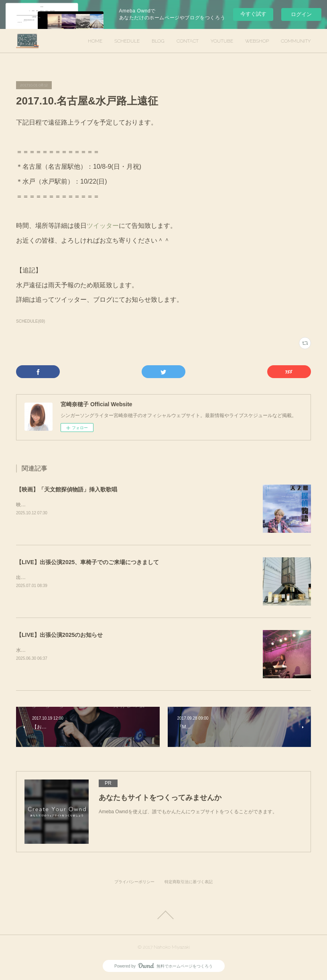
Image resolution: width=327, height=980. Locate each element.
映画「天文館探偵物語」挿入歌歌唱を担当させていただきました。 (88, 505)
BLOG (158, 41)
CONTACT (188, 41)
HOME (95, 41)
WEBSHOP (257, 41)
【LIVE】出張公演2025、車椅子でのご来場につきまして (87, 562)
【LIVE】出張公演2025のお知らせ (59, 635)
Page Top (163, 915)
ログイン (301, 14)
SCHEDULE (127, 41)
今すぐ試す (253, 14)
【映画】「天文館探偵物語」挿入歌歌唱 (67, 489)
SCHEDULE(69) (30, 321)
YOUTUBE (222, 41)
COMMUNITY (296, 41)
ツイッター (103, 226)
